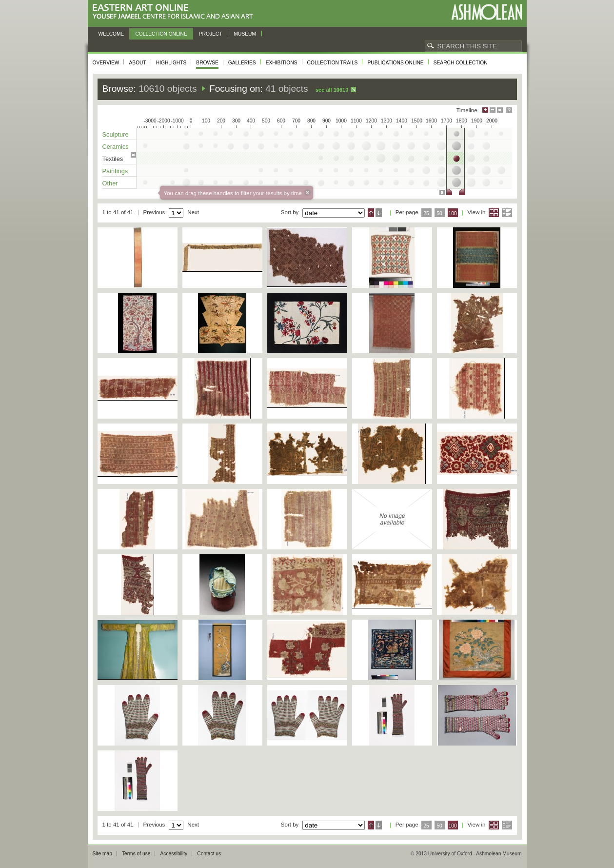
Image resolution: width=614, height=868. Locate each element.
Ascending (371, 213)
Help (509, 110)
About (137, 63)
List (507, 213)
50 (439, 213)
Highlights (171, 63)
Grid (494, 213)
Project (211, 34)
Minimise (493, 110)
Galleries (242, 63)
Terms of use (136, 854)
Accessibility (174, 854)
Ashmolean (486, 12)
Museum (245, 34)
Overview (106, 63)
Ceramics (116, 147)
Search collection (461, 63)
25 (426, 213)
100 (452, 213)
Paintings (115, 171)
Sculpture (116, 134)
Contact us (209, 854)
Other (110, 183)
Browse (207, 63)
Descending (379, 213)
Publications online (395, 63)
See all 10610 (332, 90)
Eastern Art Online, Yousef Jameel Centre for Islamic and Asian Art (175, 12)
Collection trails (333, 63)
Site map (102, 854)
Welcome (111, 34)
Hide (500, 110)
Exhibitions (282, 63)
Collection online (161, 34)
